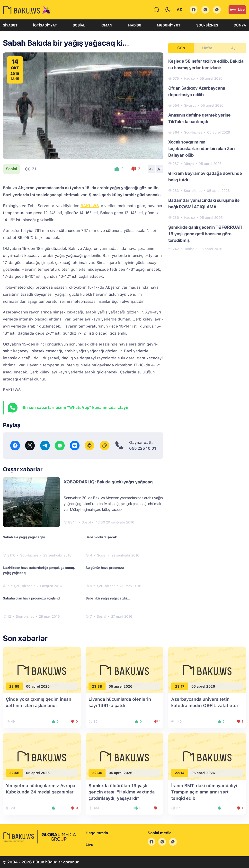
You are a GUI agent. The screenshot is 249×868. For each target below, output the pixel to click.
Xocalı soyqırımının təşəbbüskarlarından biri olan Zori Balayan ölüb (201, 148)
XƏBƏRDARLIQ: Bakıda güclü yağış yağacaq (108, 482)
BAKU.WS (90, 206)
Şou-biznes (207, 25)
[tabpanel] (207, 155)
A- (151, 169)
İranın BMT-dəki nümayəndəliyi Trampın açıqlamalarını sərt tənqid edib (204, 792)
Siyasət (10, 25)
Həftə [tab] (207, 48)
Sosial (79, 25)
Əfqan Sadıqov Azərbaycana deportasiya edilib (197, 91)
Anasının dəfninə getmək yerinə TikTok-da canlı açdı (199, 118)
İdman (107, 25)
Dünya (240, 25)
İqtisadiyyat (45, 25)
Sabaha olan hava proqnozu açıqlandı (32, 598)
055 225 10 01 (143, 448)
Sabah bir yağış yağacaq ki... (108, 598)
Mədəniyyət (169, 25)
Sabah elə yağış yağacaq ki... (25, 537)
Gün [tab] (181, 48)
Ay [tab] (233, 48)
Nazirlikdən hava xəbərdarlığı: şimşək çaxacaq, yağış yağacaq (39, 570)
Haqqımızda (97, 833)
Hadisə (135, 25)
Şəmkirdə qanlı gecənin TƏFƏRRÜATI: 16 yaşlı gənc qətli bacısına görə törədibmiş (206, 234)
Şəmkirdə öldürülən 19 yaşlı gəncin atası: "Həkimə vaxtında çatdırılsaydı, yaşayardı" (122, 792)
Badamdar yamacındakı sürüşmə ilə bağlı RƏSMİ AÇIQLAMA (204, 203)
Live (237, 10)
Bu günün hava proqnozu (105, 568)
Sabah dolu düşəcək (101, 537)
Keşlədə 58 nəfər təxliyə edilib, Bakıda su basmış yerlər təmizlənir (206, 64)
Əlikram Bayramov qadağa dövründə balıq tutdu (205, 177)
